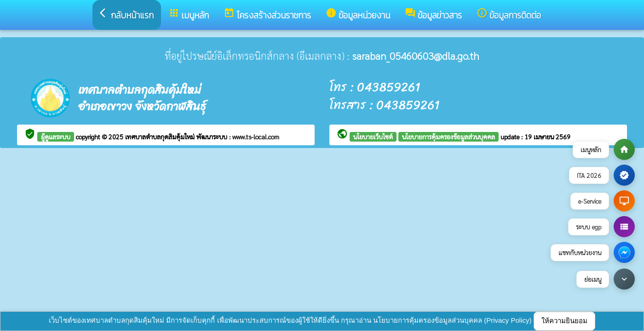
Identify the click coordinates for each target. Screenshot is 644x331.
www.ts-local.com (256, 137)
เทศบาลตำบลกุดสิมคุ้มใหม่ (161, 137)
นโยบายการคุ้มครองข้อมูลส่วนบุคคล (448, 137)
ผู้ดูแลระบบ (56, 137)
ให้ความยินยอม (564, 321)
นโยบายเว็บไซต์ (373, 137)
